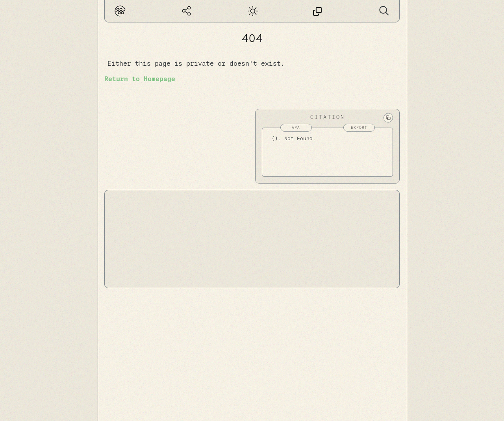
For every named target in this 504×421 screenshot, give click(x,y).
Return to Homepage (140, 79)
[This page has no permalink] (317, 11)
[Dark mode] (252, 11)
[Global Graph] (186, 11)
